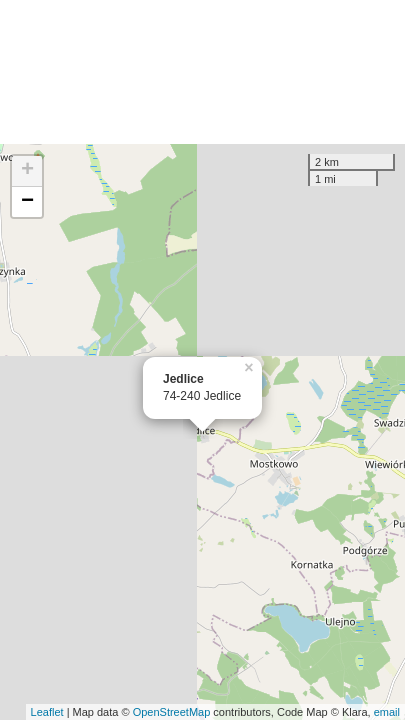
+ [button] (27, 171)
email (387, 712)
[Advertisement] (202, 72)
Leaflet (47, 712)
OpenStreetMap (172, 712)
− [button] (27, 202)
